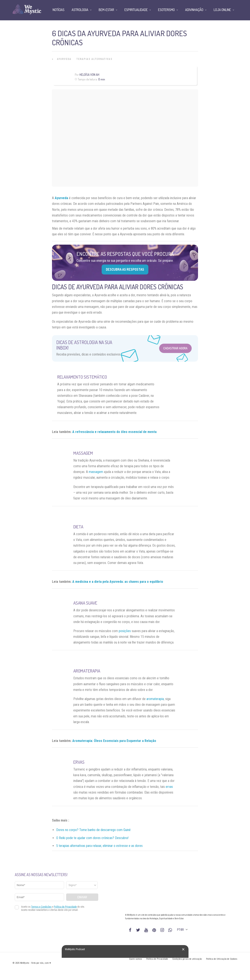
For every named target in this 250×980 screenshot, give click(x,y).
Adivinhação (194, 10)
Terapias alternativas (94, 59)
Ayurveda (64, 59)
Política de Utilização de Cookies (222, 959)
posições (125, 631)
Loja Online (222, 10)
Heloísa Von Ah (89, 75)
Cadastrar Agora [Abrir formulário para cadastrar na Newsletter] (175, 348)
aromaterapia (155, 699)
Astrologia (80, 10)
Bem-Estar (106, 10)
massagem (96, 472)
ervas (169, 787)
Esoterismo (166, 10)
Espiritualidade (136, 10)
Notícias (59, 10)
